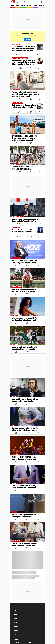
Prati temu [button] (27, 39)
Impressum (16, 643)
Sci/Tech (16, 630)
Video (36, 6)
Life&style (29, 6)
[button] (17, 2)
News (13, 6)
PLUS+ (16, 610)
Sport (23, 6)
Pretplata (30, 643)
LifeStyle (16, 626)
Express (41, 6)
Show (18, 6)
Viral (15, 634)
